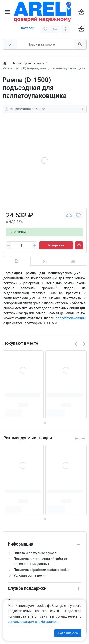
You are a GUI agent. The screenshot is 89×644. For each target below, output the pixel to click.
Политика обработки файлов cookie (42, 570)
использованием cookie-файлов (33, 622)
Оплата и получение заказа (35, 553)
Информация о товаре (45, 109)
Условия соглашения (30, 575)
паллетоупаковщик (71, 318)
